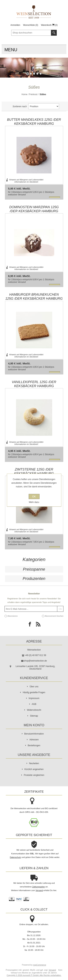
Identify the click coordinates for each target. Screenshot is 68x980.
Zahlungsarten (38, 887)
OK (34, 496)
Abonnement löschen (54, 616)
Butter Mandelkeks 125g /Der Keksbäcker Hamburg (34, 122)
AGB (34, 704)
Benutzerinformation (34, 734)
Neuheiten (34, 763)
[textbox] (31, 33)
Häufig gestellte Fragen (34, 692)
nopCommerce (40, 965)
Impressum (34, 698)
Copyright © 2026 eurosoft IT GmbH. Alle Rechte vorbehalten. (34, 975)
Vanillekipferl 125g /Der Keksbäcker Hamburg (34, 384)
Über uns (34, 687)
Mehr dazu (34, 502)
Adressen (34, 740)
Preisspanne (34, 569)
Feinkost (33, 94)
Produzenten (34, 579)
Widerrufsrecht (34, 710)
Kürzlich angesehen (34, 769)
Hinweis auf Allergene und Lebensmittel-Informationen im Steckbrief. (26, 181)
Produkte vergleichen (34, 775)
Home (24, 94)
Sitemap (34, 716)
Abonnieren (13, 616)
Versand (22, 195)
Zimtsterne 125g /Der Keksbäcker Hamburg (34, 471)
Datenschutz (15, 857)
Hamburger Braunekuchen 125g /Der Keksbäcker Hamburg (34, 297)
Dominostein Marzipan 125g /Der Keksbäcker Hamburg (34, 209)
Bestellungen (34, 745)
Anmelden (15, 25)
